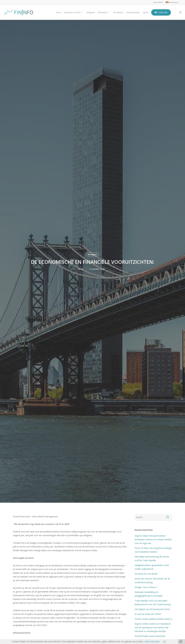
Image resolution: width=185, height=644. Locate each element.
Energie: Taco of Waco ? (146, 587)
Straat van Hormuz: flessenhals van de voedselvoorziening (152, 580)
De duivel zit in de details (146, 574)
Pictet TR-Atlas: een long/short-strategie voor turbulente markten (153, 550)
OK (164, 641)
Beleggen (92, 254)
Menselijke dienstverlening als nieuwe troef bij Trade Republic (152, 558)
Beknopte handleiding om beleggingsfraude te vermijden (149, 594)
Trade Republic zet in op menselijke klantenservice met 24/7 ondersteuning (153, 602)
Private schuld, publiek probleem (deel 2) (153, 619)
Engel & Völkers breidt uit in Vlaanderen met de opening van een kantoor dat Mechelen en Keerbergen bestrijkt (153, 627)
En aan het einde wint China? (148, 614)
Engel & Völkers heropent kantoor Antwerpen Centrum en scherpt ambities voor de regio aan (153, 539)
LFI (82, 269)
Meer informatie (152, 641)
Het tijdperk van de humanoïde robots (152, 609)
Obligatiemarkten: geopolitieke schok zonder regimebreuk (152, 567)
